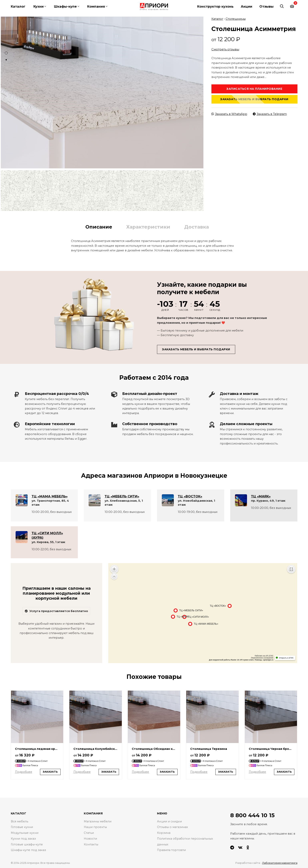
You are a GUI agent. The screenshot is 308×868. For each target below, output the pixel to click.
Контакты (91, 844)
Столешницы (236, 18)
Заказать (50, 772)
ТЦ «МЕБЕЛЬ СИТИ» (122, 496)
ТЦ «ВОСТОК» (190, 496)
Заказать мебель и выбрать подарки (254, 99)
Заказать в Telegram (270, 114)
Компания (96, 6)
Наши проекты (95, 827)
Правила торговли (171, 850)
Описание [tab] (99, 226)
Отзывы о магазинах (172, 827)
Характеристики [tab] (148, 226)
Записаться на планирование (254, 88)
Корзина (164, 833)
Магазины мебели (98, 821)
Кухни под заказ (23, 838)
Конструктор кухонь (215, 6)
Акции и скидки (169, 821)
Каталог (18, 6)
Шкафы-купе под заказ (28, 850)
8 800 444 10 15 (252, 815)
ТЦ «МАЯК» (261, 496)
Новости (90, 838)
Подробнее (24, 772)
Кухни (38, 6)
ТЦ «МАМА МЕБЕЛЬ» (50, 496)
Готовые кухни (22, 827)
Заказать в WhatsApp (229, 114)
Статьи (89, 833)
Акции (246, 6)
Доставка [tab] (196, 226)
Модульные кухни (25, 833)
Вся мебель (19, 821)
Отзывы (266, 6)
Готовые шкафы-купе (27, 844)
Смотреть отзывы (225, 49)
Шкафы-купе (65, 6)
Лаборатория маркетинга (280, 863)
